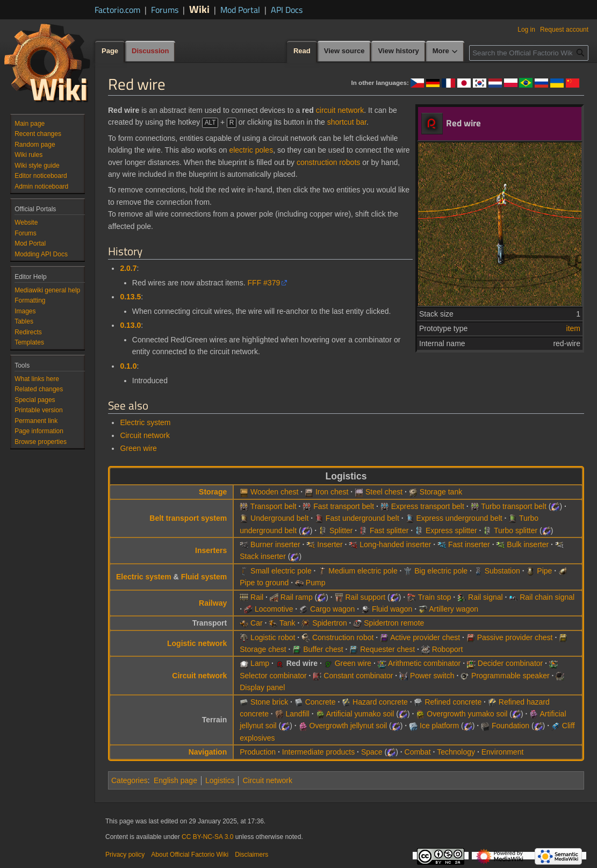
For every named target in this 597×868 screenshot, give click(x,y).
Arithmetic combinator (424, 663)
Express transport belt (428, 506)
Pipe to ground (264, 583)
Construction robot (343, 637)
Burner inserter (275, 544)
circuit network (340, 110)
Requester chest (387, 649)
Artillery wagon (454, 609)
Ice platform (439, 726)
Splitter (341, 530)
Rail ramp (297, 597)
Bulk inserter (528, 544)
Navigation (208, 752)
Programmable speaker (510, 676)
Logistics (220, 780)
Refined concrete (453, 702)
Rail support (366, 597)
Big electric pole (441, 571)
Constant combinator (358, 676)
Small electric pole (281, 571)
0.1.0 (128, 366)
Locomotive (274, 609)
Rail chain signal (547, 597)
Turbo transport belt (514, 506)
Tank (287, 623)
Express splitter (451, 530)
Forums (165, 10)
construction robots (328, 162)
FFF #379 (264, 283)
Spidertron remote (394, 623)
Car (257, 623)
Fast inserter (469, 544)
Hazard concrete (380, 702)
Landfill (297, 714)
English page (175, 780)
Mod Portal (240, 10)
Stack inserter (263, 556)
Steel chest (384, 492)
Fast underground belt (362, 518)
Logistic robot (273, 637)
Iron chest (332, 492)
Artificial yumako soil (360, 714)
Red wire (302, 663)
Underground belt (279, 518)
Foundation (510, 726)
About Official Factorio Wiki (190, 855)
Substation (502, 571)
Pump (316, 583)
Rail (257, 597)
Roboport (448, 649)
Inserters (211, 550)
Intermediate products (318, 752)
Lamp (260, 663)
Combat (418, 752)
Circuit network (145, 435)
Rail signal (485, 597)
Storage (213, 492)
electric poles (251, 150)
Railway (213, 603)
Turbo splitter (516, 530)
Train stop (435, 597)
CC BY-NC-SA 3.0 (207, 837)
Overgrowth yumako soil (467, 714)
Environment (503, 752)
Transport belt (274, 506)
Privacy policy (125, 855)
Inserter (330, 544)
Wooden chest (274, 492)
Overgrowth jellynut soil (348, 726)
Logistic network (197, 643)
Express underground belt (459, 518)
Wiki (199, 9)
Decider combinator (510, 663)
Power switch (432, 676)
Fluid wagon (392, 609)
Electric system (145, 422)
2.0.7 (128, 268)
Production (258, 752)
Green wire (138, 448)
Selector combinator (273, 676)
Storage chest (263, 649)
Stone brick (269, 702)
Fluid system (204, 577)
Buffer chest (323, 649)
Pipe (544, 571)
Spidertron (330, 623)
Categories (130, 780)
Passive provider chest (515, 637)
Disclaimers (251, 855)
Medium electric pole (363, 571)
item (573, 328)
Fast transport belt (344, 506)
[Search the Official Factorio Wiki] (529, 53)
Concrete (321, 702)
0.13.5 (130, 297)
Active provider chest (425, 637)
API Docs (287, 10)
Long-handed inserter (395, 544)
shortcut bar (347, 122)
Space (372, 752)
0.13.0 (130, 325)
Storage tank (441, 492)
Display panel (262, 687)
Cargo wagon (332, 609)
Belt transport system (188, 518)
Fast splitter (389, 530)
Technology (456, 752)
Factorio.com (117, 10)
